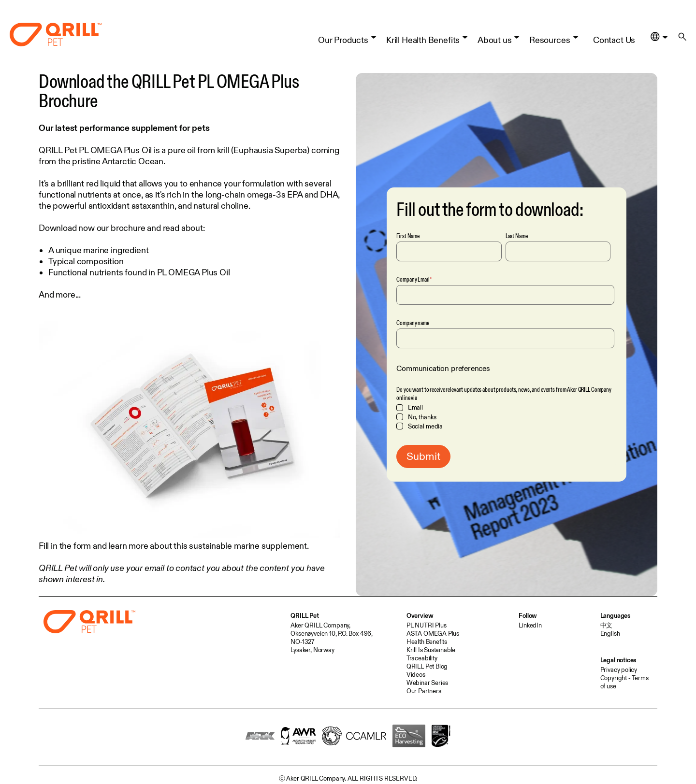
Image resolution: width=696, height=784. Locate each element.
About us (495, 36)
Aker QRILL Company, (320, 625)
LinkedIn (530, 625)
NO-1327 (303, 641)
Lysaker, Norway (312, 650)
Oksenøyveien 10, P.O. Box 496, (332, 633)
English (610, 633)
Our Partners (424, 691)
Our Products (343, 36)
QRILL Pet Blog (427, 666)
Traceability (422, 658)
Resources (550, 36)
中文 (607, 625)
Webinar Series (427, 683)
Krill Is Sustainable (431, 650)
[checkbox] (505, 417)
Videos (416, 674)
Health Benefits (427, 641)
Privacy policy (619, 670)
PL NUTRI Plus (427, 625)
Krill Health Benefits (423, 36)
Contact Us (614, 36)
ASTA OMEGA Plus (433, 633)
